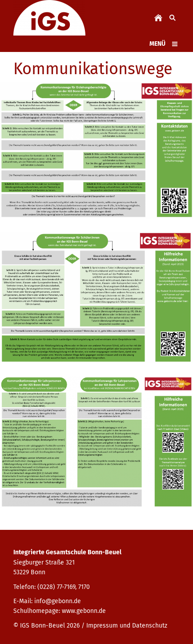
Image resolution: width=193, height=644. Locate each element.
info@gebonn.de (58, 601)
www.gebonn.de (84, 611)
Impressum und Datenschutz (127, 626)
